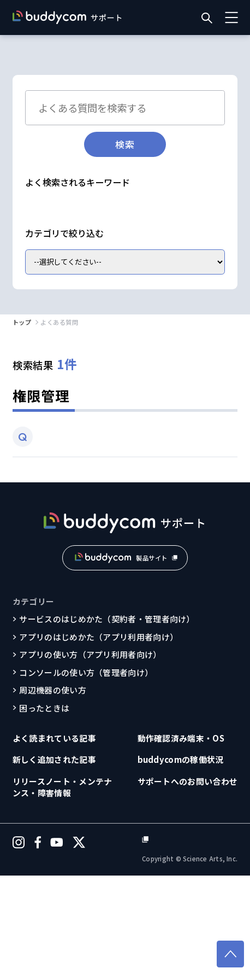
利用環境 (198, 283)
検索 (125, 144)
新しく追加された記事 (54, 861)
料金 (111, 302)
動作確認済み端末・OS (181, 839)
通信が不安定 (127, 205)
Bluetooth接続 (59, 205)
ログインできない (63, 225)
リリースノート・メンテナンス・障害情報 (63, 888)
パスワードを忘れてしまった (82, 244)
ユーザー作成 (159, 264)
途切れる (183, 205)
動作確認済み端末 (134, 283)
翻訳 (158, 244)
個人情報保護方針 (204, 944)
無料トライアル (59, 302)
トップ (22, 423)
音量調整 (127, 225)
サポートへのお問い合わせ (188, 882)
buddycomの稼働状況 (181, 861)
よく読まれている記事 (54, 839)
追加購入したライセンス (75, 264)
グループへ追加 (59, 283)
